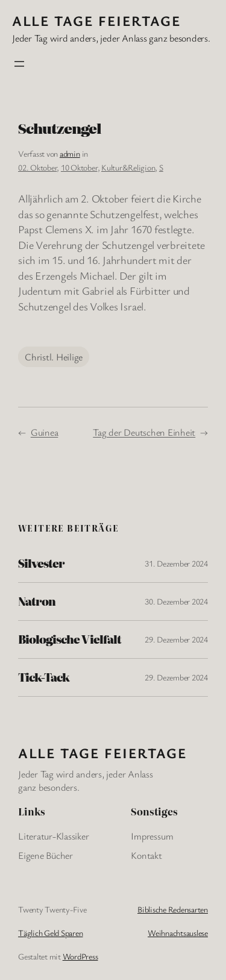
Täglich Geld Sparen (50, 933)
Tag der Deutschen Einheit (144, 432)
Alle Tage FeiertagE (96, 20)
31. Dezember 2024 (176, 563)
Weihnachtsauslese (178, 933)
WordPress (80, 956)
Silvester (41, 564)
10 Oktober (79, 167)
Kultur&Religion (128, 167)
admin (70, 153)
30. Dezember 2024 (176, 601)
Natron (37, 602)
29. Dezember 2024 (176, 639)
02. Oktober (37, 167)
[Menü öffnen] (19, 64)
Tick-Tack (44, 677)
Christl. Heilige (54, 357)
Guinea (45, 432)
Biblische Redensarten (173, 909)
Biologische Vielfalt (70, 639)
